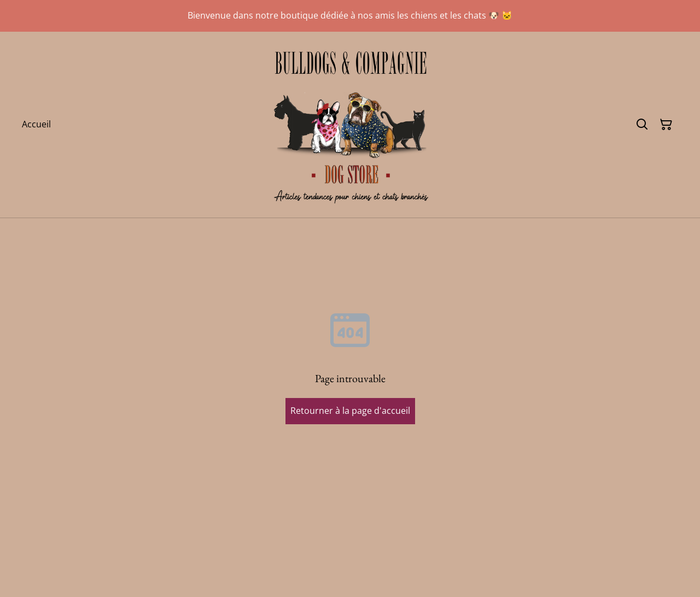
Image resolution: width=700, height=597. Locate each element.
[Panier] (666, 125)
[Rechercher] (642, 125)
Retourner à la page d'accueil (350, 411)
